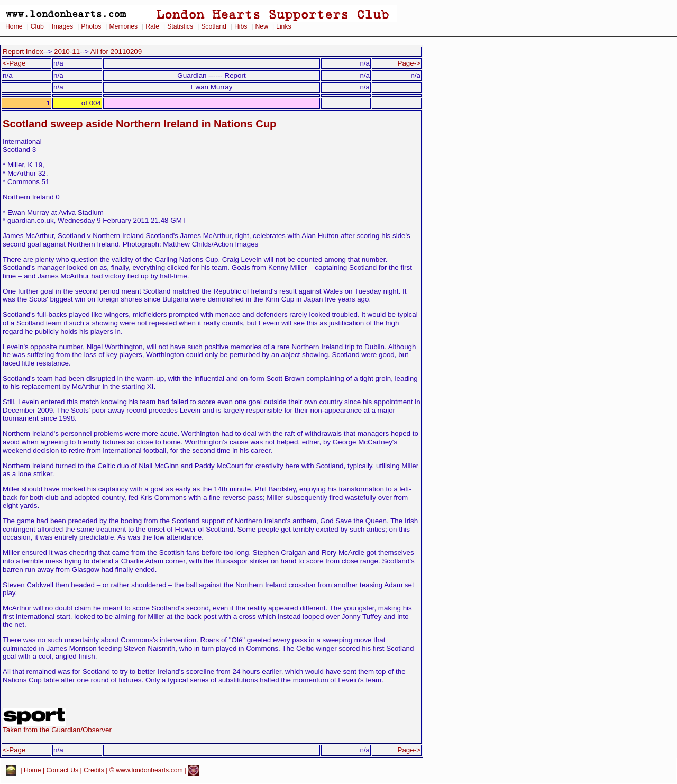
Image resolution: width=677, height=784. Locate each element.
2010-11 (67, 52)
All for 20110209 (116, 52)
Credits (94, 770)
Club (37, 26)
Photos (91, 26)
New (262, 26)
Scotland (214, 26)
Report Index (23, 52)
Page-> (409, 63)
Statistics (180, 26)
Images (62, 26)
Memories (123, 26)
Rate (152, 26)
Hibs (241, 26)
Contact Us (63, 770)
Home (14, 26)
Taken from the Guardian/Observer (57, 727)
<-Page (14, 63)
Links (284, 26)
